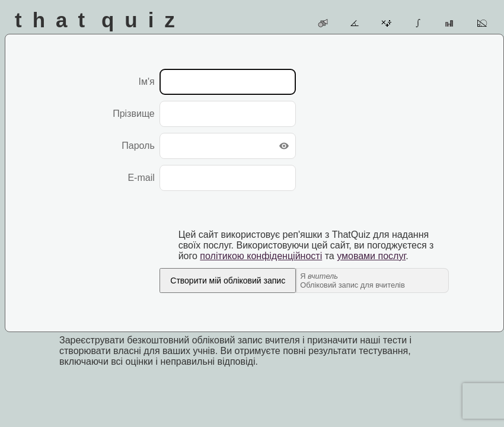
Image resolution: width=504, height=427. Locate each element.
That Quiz (100, 20)
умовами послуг (371, 256)
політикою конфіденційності (261, 256)
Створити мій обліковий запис (228, 281)
